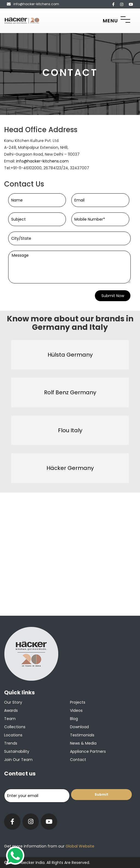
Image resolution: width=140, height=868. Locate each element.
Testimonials (82, 735)
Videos (76, 710)
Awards (11, 710)
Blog (74, 719)
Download (79, 727)
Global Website (79, 846)
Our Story (13, 702)
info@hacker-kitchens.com (42, 161)
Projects (78, 702)
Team (10, 719)
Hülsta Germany (70, 355)
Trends (11, 743)
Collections (15, 727)
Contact (78, 760)
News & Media (83, 743)
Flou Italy (70, 430)
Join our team (18, 760)
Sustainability (17, 751)
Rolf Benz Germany (70, 392)
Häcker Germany (70, 468)
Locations (13, 735)
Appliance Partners (88, 751)
